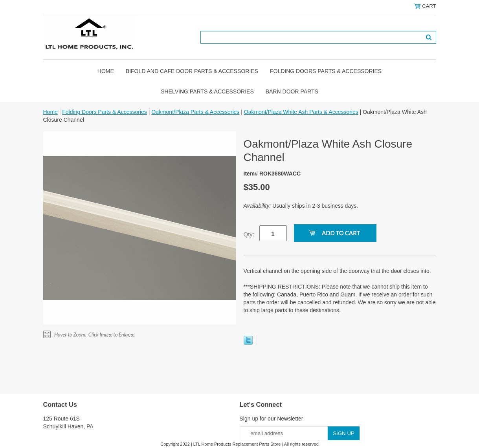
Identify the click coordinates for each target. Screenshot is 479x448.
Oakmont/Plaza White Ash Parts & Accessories (301, 112)
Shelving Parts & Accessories (207, 91)
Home (106, 71)
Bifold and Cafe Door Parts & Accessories (192, 71)
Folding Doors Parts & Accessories (326, 71)
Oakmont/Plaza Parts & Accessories (195, 112)
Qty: (249, 234)
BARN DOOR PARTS (292, 91)
